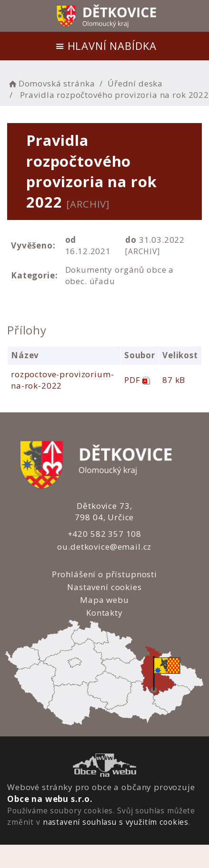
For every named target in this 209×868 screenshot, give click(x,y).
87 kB (173, 380)
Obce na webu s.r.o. (50, 799)
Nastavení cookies (104, 587)
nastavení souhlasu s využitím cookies (116, 822)
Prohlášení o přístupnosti (104, 574)
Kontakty (104, 613)
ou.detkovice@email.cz (104, 547)
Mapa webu (104, 600)
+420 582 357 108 (104, 534)
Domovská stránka (51, 83)
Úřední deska (135, 83)
